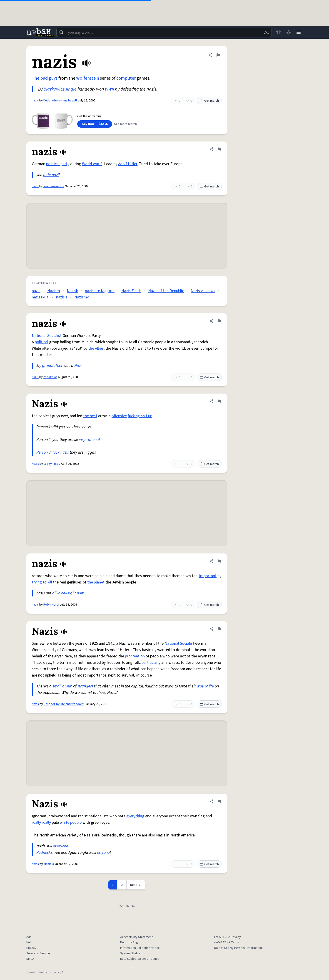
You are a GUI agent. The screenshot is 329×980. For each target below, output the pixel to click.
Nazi (78, 366)
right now (76, 593)
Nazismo (82, 297)
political (41, 342)
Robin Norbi (51, 605)
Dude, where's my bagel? (60, 101)
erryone (103, 852)
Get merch (209, 101)
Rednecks (44, 852)
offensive (119, 416)
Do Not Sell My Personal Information (238, 948)
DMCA (30, 959)
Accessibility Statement (136, 937)
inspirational (89, 440)
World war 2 (92, 164)
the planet (96, 582)
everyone (61, 846)
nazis (35, 101)
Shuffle (127, 906)
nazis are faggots (100, 291)
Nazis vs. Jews (203, 291)
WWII (110, 89)
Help (29, 942)
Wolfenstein (88, 78)
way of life (205, 686)
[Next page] (136, 885)
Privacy (31, 948)
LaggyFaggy (52, 464)
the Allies (96, 348)
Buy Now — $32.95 (95, 124)
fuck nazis (61, 452)
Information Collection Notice (140, 948)
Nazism (54, 291)
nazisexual (41, 297)
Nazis (35, 464)
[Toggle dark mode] (289, 32)
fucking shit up (140, 416)
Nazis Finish (131, 291)
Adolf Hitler (128, 164)
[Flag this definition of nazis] (218, 55)
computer (126, 78)
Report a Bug (129, 942)
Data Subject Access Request (140, 959)
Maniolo (49, 864)
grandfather (52, 366)
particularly (151, 663)
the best (90, 416)
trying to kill (42, 582)
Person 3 (44, 452)
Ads (29, 937)
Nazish (72, 291)
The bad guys (45, 78)
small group (62, 686)
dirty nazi (51, 175)
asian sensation (54, 186)
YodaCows (50, 377)
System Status (130, 953)
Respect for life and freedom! (64, 704)
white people (71, 822)
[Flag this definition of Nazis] (219, 401)
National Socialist (47, 336)
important (208, 576)
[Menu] (299, 32)
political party (58, 164)
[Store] (279, 32)
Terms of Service (38, 953)
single (71, 89)
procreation (135, 656)
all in (56, 593)
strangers (85, 686)
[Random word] (266, 32)
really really (41, 822)
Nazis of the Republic (166, 291)
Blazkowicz (54, 89)
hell (64, 593)
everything (135, 816)
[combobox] (164, 32)
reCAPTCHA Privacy (228, 937)
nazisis (62, 297)
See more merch (125, 124)
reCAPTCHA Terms (227, 942)
